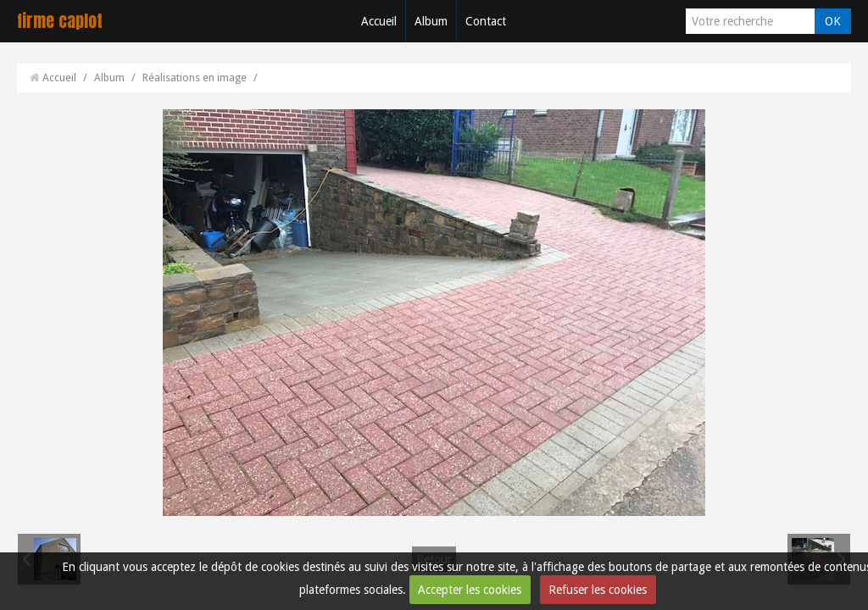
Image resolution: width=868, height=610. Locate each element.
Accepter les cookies (470, 590)
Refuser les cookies (598, 590)
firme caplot (60, 21)
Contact (486, 21)
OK (833, 21)
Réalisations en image (195, 78)
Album (431, 21)
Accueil (379, 21)
